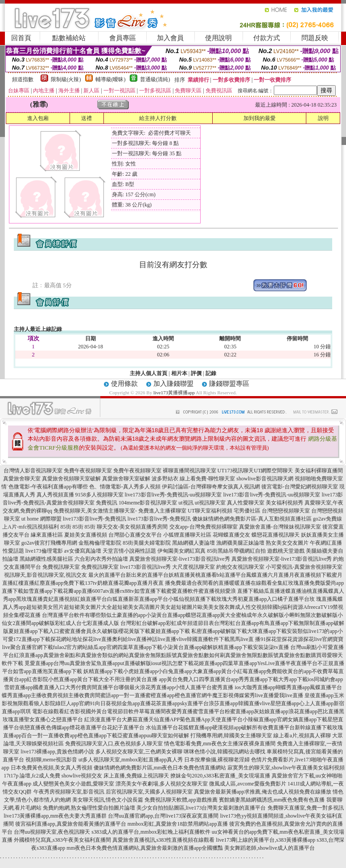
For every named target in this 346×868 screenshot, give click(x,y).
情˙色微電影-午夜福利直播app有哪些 (44, 487)
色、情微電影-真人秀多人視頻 (125, 487)
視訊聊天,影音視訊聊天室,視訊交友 (45, 575)
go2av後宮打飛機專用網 (49, 543)
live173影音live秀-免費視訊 (95, 519)
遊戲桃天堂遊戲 (286, 551)
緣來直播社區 (47, 535)
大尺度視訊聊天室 (194, 567)
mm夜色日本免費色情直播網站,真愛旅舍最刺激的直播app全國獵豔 (145, 848)
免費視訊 (107, 503)
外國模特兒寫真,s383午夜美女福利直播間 (62, 840)
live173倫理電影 (44, 551)
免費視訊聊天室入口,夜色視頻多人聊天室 (114, 744)
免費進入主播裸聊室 (162, 511)
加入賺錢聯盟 (173, 384)
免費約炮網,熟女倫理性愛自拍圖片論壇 (89, 808)
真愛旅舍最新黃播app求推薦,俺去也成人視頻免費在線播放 (263, 792)
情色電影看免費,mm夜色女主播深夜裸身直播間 (220, 744)
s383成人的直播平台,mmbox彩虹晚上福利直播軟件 (151, 832)
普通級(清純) (155, 79)
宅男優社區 (247, 511)
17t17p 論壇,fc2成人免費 (32, 776)
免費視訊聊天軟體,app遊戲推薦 (181, 800)
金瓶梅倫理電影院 (100, 543)
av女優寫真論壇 (83, 551)
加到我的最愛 (259, 118)
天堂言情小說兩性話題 (129, 551)
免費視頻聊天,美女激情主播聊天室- (95, 511)
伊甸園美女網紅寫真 (181, 551)
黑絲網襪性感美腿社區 (46, 559)
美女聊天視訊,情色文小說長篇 (108, 800)
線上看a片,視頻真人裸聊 (302, 736)
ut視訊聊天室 (210, 503)
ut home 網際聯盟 (41, 519)
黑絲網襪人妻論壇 (194, 543)
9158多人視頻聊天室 (99, 495)
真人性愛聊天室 (246, 503)
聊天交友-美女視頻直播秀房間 (132, 527)
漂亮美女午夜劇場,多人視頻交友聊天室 (162, 784)
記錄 (211, 373)
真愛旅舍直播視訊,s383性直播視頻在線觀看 (164, 840)
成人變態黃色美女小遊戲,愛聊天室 (73, 784)
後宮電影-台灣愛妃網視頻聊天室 (300, 487)
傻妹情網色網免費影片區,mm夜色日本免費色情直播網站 (160, 768)
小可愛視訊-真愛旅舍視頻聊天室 (304, 567)
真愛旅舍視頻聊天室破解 (71, 479)
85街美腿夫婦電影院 (147, 543)
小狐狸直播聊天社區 (187, 535)
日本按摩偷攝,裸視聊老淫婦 (217, 760)
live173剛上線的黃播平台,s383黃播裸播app (266, 840)
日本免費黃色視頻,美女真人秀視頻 (51, 768)
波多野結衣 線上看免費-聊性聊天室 (193, 479)
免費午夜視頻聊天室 (88, 471)
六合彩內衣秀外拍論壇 (101, 559)
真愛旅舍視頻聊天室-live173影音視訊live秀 (180, 559)
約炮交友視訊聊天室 (240, 567)
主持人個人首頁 (148, 373)
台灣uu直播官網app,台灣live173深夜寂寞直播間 (163, 816)
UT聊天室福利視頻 (210, 511)
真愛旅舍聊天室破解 (126, 479)
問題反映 (315, 38)
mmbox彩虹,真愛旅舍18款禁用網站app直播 (178, 824)
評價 (196, 373)
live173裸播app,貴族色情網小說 (57, 752)
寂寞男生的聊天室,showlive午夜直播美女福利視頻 (286, 768)
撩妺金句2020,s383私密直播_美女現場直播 (220, 776)
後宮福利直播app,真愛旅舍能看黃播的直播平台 (70, 824)
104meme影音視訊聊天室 (148, 503)
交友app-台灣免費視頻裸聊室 (204, 527)
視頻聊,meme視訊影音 (51, 760)
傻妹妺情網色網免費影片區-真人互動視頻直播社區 (252, 519)
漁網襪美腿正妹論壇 (240, 543)
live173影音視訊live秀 (145, 567)
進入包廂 (38, 118)
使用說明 (218, 38)
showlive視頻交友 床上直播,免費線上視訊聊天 (115, 776)
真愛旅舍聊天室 (22, 479)
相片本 (179, 373)
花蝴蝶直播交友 (231, 535)
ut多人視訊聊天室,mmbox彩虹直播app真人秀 (131, 760)
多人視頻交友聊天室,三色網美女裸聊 (139, 752)
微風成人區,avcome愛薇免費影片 (247, 784)
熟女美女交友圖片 (287, 543)
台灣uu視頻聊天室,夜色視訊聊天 (52, 832)
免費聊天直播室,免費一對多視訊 (306, 808)
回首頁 (21, 38)
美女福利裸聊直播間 (319, 471)
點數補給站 (69, 38)
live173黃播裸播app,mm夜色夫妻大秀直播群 (55, 816)
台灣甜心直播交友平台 (135, 535)
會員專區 (123, 38)
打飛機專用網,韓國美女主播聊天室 (231, 736)
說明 (323, 118)
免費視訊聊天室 (61, 567)
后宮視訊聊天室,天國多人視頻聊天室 (149, 792)
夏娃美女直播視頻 (86, 535)
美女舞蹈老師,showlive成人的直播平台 (269, 848)
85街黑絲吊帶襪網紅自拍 (236, 551)
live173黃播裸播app (174, 393)
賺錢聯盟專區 (229, 384)
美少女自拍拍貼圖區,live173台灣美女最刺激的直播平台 (201, 808)
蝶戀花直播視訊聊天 (276, 535)
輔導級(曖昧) (111, 79)
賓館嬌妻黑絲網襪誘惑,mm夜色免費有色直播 (272, 800)
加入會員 (170, 38)
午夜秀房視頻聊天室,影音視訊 (69, 792)
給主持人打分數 (158, 118)
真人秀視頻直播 (55, 495)
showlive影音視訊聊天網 (265, 479)
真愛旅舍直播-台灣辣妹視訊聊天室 (280, 527)
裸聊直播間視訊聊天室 (189, 471)
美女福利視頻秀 (284, 503)
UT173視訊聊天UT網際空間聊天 (255, 471)
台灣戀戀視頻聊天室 (286, 511)
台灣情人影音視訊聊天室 (33, 471)
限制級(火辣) (66, 79)
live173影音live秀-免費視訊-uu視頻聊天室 (173, 495)
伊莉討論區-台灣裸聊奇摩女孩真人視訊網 (211, 487)
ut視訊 (186, 503)
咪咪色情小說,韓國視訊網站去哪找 (224, 752)
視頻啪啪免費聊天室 (319, 479)
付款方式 (267, 38)
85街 (66, 527)
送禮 (86, 118)
